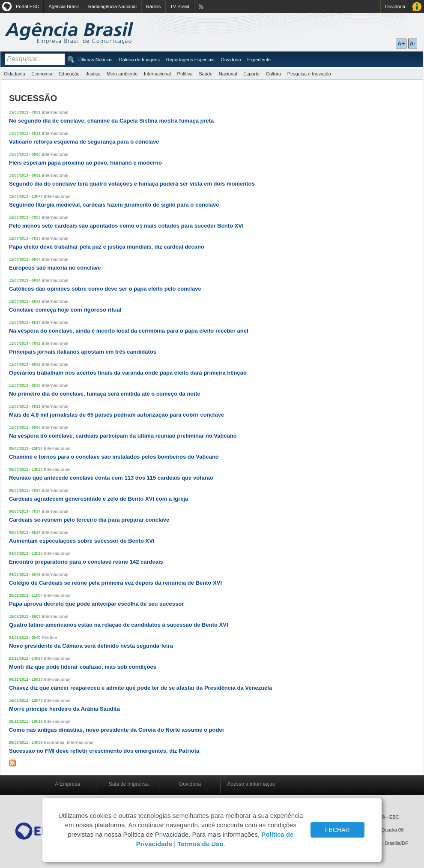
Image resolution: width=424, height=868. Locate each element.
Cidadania (15, 74)
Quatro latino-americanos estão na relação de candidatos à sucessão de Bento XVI (119, 625)
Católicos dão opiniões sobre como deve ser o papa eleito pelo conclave (105, 289)
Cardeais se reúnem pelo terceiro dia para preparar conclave (89, 520)
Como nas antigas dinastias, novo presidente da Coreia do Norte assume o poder (117, 730)
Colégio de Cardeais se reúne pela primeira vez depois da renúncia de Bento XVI (115, 583)
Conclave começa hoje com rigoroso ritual (65, 310)
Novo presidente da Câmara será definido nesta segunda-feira (91, 646)
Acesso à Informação (417, 7)
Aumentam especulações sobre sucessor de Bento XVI (82, 541)
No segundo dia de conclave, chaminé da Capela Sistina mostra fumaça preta (111, 121)
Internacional (157, 74)
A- (413, 44)
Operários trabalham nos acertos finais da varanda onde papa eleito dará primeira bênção (128, 373)
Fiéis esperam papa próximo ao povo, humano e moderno (85, 163)
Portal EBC (27, 6)
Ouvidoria (395, 6)
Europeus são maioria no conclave (55, 268)
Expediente (259, 60)
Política (185, 74)
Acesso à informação (251, 784)
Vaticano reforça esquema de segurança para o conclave (84, 142)
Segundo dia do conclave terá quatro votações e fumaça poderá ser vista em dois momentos (132, 184)
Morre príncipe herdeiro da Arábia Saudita (64, 709)
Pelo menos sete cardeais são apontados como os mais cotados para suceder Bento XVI (126, 226)
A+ (401, 44)
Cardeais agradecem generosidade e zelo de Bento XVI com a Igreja (99, 499)
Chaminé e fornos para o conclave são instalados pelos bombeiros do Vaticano (114, 457)
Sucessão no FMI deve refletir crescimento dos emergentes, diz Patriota (104, 751)
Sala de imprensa (129, 784)
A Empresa (67, 784)
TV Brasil (180, 6)
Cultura (273, 74)
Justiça (93, 74)
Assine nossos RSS (201, 7)
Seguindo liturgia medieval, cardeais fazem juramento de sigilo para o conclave (114, 205)
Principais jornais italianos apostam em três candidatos (83, 352)
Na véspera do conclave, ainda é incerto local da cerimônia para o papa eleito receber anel (129, 331)
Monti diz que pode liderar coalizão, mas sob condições (83, 667)
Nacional (228, 74)
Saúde (206, 74)
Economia (42, 74)
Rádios (153, 6)
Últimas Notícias (95, 60)
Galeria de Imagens (139, 60)
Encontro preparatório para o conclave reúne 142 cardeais (86, 562)
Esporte (251, 74)
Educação (69, 74)
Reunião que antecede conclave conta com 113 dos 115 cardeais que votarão (111, 478)
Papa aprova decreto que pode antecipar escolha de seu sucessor (96, 604)
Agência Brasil (63, 6)
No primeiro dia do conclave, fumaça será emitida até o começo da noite (105, 394)
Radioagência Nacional (112, 6)
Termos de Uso (200, 844)
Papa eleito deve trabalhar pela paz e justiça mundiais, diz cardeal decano (107, 247)
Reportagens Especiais (190, 60)
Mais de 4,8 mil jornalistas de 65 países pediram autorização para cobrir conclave (116, 415)
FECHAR (337, 830)
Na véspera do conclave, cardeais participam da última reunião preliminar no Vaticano (123, 436)
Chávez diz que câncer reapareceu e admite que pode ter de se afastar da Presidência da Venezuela (140, 688)
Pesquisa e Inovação (309, 74)
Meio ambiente (122, 74)
